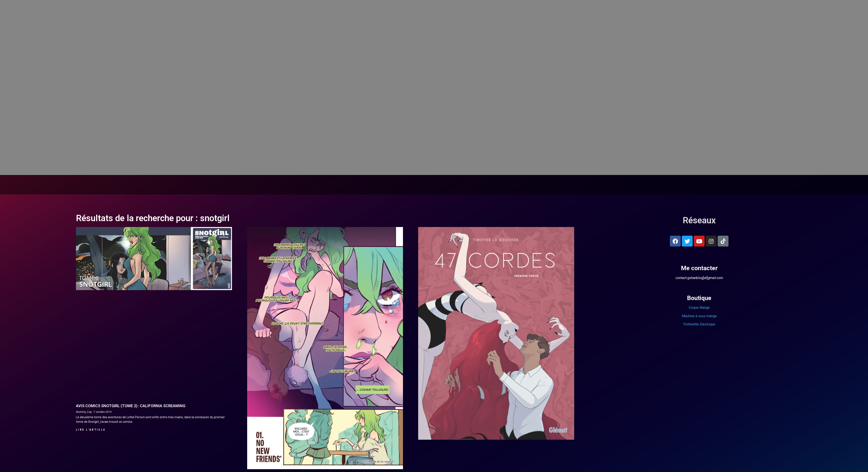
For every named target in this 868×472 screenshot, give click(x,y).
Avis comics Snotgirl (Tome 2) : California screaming (131, 406)
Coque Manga (699, 308)
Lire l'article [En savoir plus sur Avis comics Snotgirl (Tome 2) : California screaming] (91, 430)
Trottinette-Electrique (699, 324)
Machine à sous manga (699, 316)
